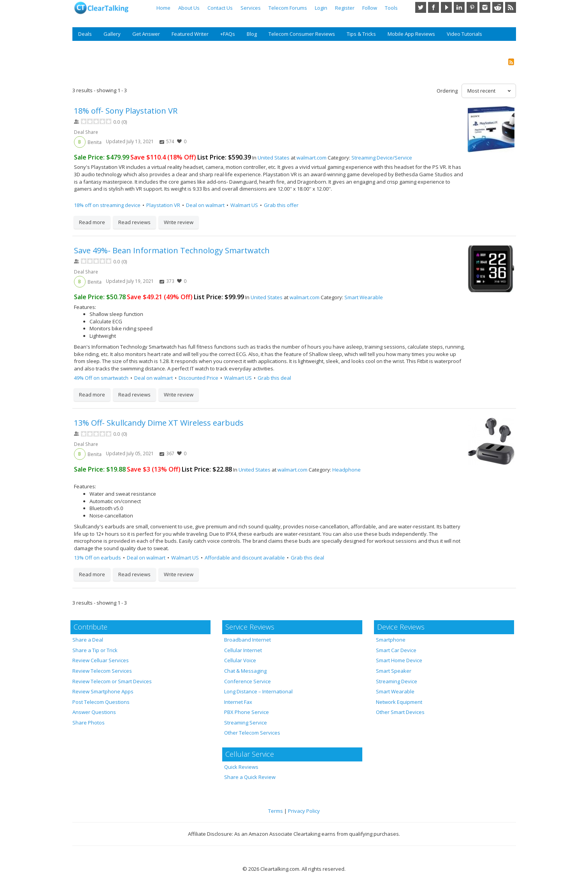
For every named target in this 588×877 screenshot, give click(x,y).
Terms (276, 811)
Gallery (112, 34)
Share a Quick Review (250, 777)
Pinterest (472, 7)
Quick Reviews (241, 767)
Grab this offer (281, 205)
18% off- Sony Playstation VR (126, 111)
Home (163, 8)
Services (251, 8)
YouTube (446, 7)
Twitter (421, 7)
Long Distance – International (258, 691)
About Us (189, 8)
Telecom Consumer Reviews (302, 34)
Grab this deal (274, 378)
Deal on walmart (205, 205)
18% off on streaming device (107, 205)
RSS (511, 7)
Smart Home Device (399, 660)
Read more (92, 222)
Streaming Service (246, 723)
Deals (85, 34)
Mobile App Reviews (411, 34)
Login (321, 8)
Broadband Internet (247, 640)
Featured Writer (190, 34)
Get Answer (146, 34)
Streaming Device (397, 681)
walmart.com (312, 158)
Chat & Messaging (245, 671)
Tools (391, 8)
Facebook (434, 7)
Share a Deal (88, 640)
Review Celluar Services (101, 660)
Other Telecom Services (252, 733)
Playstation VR (163, 205)
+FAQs (228, 34)
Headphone (347, 470)
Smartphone (391, 640)
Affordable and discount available (245, 558)
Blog (252, 34)
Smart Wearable (364, 297)
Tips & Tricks (361, 34)
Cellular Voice (240, 660)
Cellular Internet (243, 650)
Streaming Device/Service (382, 158)
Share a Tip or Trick (95, 650)
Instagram (485, 7)
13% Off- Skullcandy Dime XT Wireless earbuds (159, 423)
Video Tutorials (464, 34)
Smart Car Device (396, 650)
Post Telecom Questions (101, 702)
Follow (370, 8)
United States (274, 158)
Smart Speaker (394, 671)
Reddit (498, 7)
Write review (179, 222)
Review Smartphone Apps (103, 691)
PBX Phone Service (247, 712)
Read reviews (134, 222)
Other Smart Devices (400, 712)
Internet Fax (238, 702)
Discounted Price (198, 378)
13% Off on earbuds (97, 558)
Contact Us (220, 8)
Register (345, 8)
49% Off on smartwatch (101, 378)
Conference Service (247, 681)
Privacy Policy (304, 811)
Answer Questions (94, 712)
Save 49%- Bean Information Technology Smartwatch (172, 250)
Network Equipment (399, 702)
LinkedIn (459, 7)
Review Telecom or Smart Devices (112, 681)
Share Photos (89, 723)
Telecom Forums (288, 8)
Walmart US (244, 205)
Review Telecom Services (102, 671)
